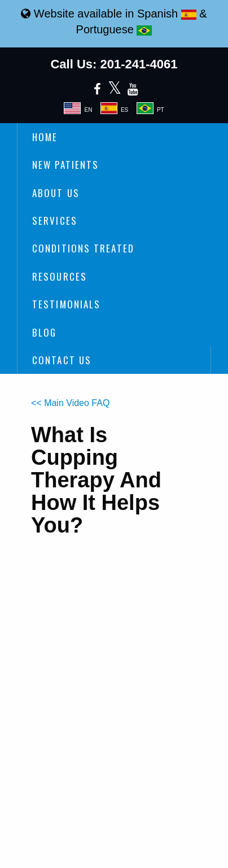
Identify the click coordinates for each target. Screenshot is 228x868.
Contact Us (62, 360)
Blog (44, 332)
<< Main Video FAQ (70, 403)
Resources (60, 276)
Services (55, 221)
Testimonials (66, 304)
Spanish (167, 14)
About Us (56, 193)
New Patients (65, 165)
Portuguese (114, 29)
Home (45, 137)
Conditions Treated (83, 248)
